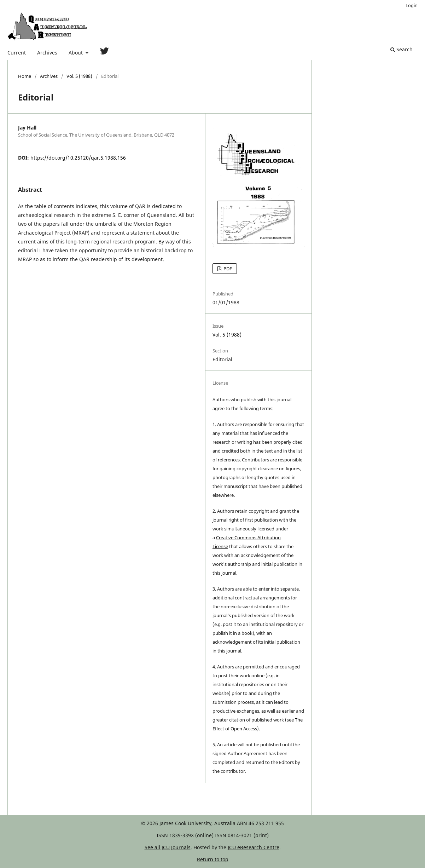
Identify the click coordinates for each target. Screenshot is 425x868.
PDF (227, 269)
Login (412, 5)
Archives (47, 53)
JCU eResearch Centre (254, 847)
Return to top (213, 859)
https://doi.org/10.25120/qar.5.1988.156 (78, 158)
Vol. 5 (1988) (79, 76)
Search (401, 49)
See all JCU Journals (168, 847)
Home (25, 76)
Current (17, 53)
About (76, 53)
